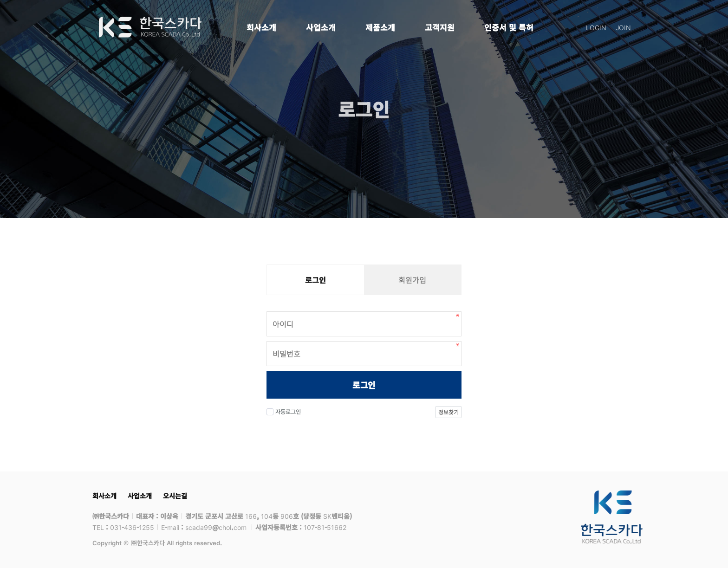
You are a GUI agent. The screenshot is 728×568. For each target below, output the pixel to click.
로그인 (364, 385)
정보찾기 (448, 412)
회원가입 (412, 280)
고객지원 (440, 27)
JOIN (623, 27)
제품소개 (380, 27)
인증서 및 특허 (509, 27)
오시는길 (175, 496)
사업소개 (321, 27)
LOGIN (596, 27)
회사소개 (261, 27)
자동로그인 (284, 411)
